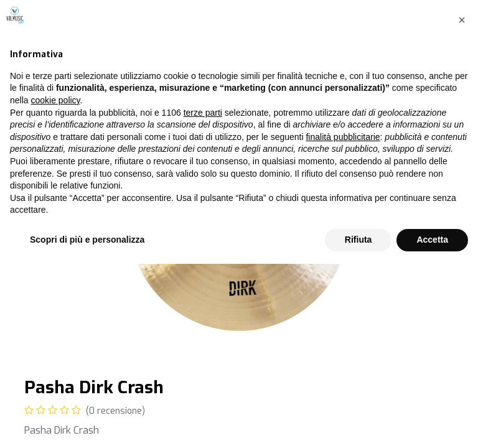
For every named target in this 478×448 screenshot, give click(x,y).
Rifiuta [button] (358, 424)
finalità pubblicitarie (343, 321)
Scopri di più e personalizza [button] (87, 424)
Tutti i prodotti (56, 86)
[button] (462, 204)
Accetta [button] (432, 424)
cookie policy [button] (55, 284)
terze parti (203, 297)
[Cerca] (441, 62)
